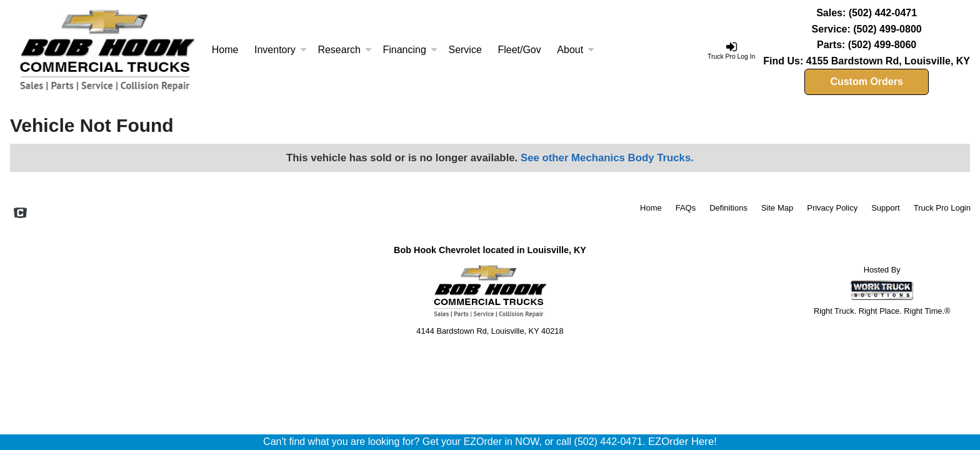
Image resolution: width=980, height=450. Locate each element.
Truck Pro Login (942, 208)
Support (886, 208)
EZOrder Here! (682, 442)
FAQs (686, 208)
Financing (410, 50)
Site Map (777, 208)
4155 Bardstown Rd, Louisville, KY (888, 61)
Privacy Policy (832, 208)
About (576, 50)
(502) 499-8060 (882, 45)
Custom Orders (866, 82)
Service (465, 50)
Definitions (728, 208)
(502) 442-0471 (883, 13)
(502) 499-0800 (887, 29)
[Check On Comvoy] (20, 214)
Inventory (281, 50)
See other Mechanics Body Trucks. (607, 158)
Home (225, 50)
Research (344, 50)
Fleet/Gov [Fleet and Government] (519, 50)
